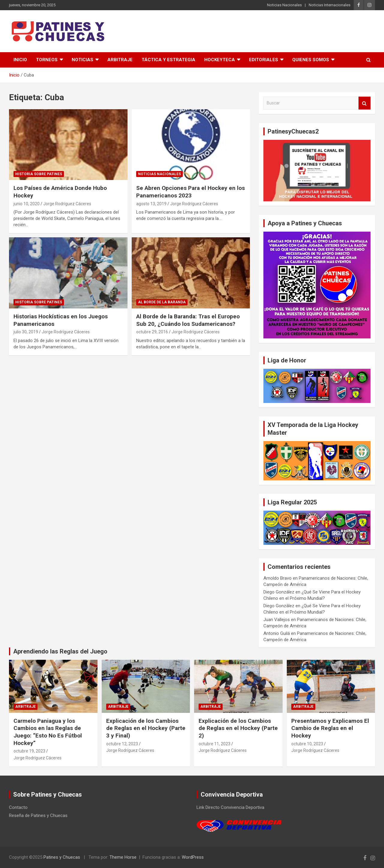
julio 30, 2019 (26, 332)
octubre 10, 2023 (307, 744)
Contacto (18, 807)
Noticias (82, 60)
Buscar (364, 103)
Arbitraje (120, 60)
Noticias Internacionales (330, 5)
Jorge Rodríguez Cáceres (67, 204)
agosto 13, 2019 (151, 204)
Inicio (20, 60)
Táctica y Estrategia (168, 60)
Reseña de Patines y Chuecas (38, 815)
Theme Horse (123, 857)
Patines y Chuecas (62, 857)
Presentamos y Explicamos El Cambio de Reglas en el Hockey (330, 728)
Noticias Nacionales (284, 5)
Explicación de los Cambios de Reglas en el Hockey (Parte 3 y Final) (146, 728)
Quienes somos (311, 60)
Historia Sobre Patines (39, 174)
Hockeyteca (220, 60)
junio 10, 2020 (27, 204)
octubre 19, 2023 (29, 751)
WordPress (193, 857)
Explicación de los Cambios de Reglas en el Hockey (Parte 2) (238, 728)
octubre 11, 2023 (214, 744)
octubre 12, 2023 (122, 744)
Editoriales (264, 60)
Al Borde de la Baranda (162, 302)
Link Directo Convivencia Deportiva (230, 807)
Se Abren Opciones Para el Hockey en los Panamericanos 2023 (190, 192)
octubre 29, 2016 (152, 332)
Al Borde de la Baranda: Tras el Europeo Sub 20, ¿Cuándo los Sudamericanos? (188, 320)
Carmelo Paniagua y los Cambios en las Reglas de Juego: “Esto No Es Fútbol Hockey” (48, 732)
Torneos (47, 60)
